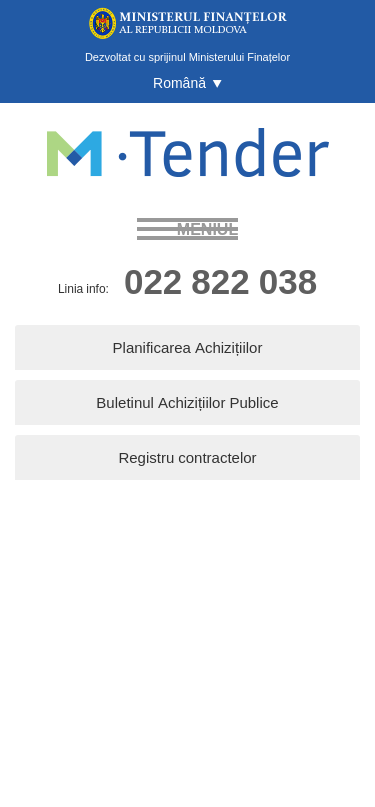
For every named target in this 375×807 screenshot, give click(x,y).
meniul (207, 229)
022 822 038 (220, 280)
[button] (187, 83)
